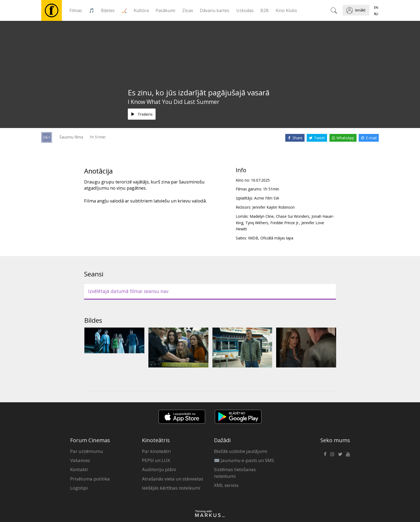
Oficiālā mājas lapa (277, 238)
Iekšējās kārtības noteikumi (171, 488)
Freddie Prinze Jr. (285, 223)
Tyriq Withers (257, 223)
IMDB (253, 238)
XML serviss (226, 485)
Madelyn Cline (262, 216)
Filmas (76, 10)
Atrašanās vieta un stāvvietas (173, 479)
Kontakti (79, 469)
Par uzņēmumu (87, 451)
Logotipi (79, 488)
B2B (265, 10)
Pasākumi (165, 10)
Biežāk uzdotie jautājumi (241, 451)
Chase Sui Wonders (293, 216)
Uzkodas (245, 10)
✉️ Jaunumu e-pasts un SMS (244, 460)
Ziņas (188, 10)
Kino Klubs (286, 10)
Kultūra (141, 10)
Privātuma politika (90, 479)
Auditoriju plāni (159, 469)
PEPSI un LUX (156, 460)
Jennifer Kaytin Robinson (273, 207)
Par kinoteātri (156, 451)
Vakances (80, 460)
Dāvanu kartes (215, 10)
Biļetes (108, 10)
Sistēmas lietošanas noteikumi (235, 473)
